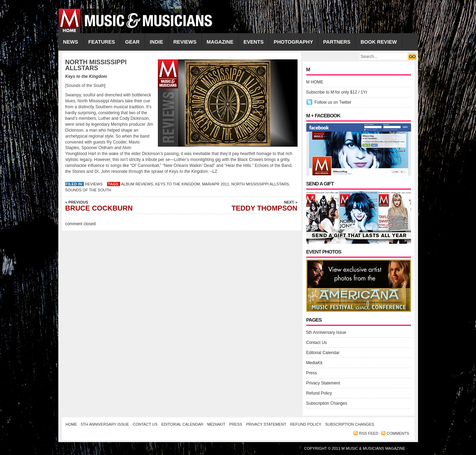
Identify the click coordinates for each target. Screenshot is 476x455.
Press (312, 373)
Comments (398, 433)
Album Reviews (137, 184)
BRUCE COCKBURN (114, 206)
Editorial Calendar (323, 353)
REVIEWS (185, 42)
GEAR (132, 42)
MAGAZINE (220, 42)
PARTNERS (337, 42)
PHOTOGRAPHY (293, 42)
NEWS (71, 42)
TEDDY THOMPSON (249, 206)
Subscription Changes (327, 403)
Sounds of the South (88, 190)
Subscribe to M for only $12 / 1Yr (337, 92)
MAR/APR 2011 (215, 184)
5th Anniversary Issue (326, 332)
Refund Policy (319, 393)
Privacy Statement (323, 383)
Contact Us (317, 343)
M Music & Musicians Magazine (374, 448)
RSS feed (369, 433)
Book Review (379, 42)
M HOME (315, 82)
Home (71, 424)
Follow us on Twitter (333, 102)
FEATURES (102, 42)
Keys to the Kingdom (178, 184)
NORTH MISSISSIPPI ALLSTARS (260, 184)
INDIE (156, 42)
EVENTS (254, 42)
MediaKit (314, 363)
